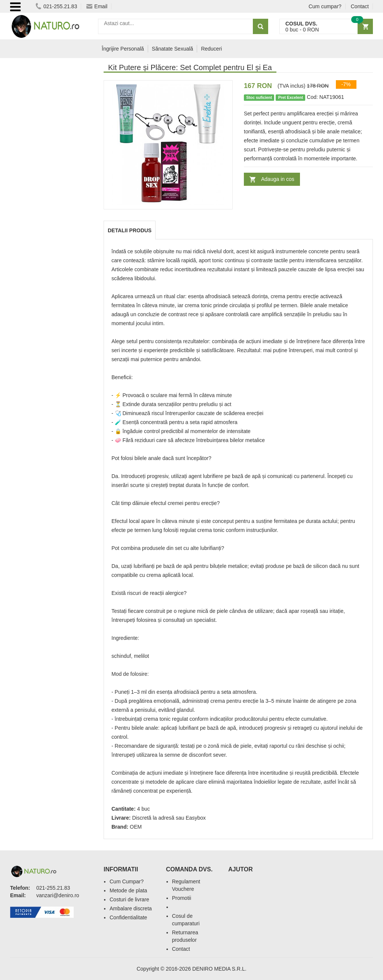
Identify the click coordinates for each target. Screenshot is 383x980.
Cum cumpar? (325, 6)
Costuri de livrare (129, 899)
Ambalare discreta (131, 908)
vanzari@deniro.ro (58, 895)
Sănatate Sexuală (173, 49)
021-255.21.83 (56, 6)
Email (97, 6)
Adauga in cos (278, 179)
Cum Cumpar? (127, 881)
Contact (360, 6)
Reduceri (211, 49)
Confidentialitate (128, 917)
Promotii (182, 898)
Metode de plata (128, 890)
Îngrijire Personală (123, 49)
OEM (136, 827)
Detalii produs (130, 230)
